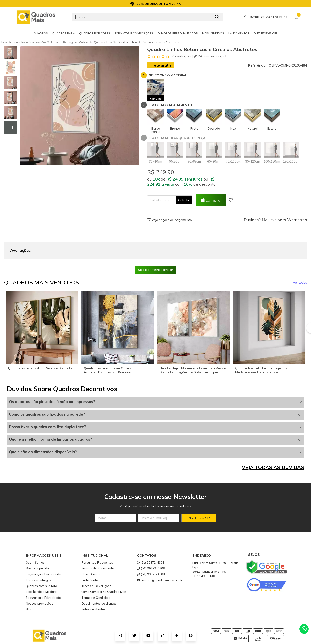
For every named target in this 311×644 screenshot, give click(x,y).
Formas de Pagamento (98, 548)
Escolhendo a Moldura (41, 572)
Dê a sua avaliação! (210, 56)
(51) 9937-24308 (151, 554)
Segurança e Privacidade (43, 554)
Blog (29, 589)
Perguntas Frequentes (97, 542)
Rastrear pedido (37, 548)
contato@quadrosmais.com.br (160, 560)
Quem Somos (35, 542)
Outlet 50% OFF (265, 33)
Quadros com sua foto (41, 566)
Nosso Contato (92, 554)
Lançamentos (239, 33)
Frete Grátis (90, 560)
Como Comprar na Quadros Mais (104, 572)
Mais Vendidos (213, 33)
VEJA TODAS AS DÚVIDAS (273, 447)
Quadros (41, 33)
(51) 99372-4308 (151, 542)
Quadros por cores (95, 33)
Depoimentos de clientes (99, 583)
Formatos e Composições (134, 33)
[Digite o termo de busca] (142, 17)
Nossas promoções (40, 583)
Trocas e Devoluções (96, 566)
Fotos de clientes (94, 589)
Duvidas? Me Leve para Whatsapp (275, 220)
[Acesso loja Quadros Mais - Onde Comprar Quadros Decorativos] (265, 17)
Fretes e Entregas (39, 560)
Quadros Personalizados (178, 33)
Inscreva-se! (199, 498)
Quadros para (64, 33)
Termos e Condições (96, 577)
